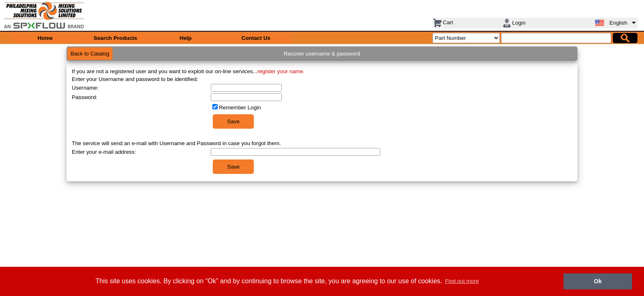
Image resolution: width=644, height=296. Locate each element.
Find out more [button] (462, 281)
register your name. (281, 71)
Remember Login (240, 108)
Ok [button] (598, 281)
